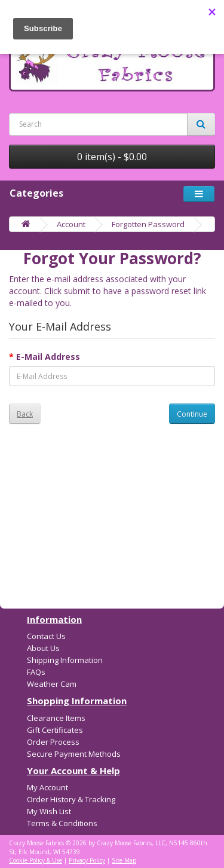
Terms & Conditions (62, 823)
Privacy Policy (87, 860)
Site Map (124, 860)
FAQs (36, 672)
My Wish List (49, 811)
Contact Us (46, 636)
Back (25, 414)
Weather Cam (52, 684)
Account (71, 224)
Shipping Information (65, 660)
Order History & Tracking (71, 799)
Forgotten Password (148, 224)
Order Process (53, 742)
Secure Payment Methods (74, 754)
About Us (43, 648)
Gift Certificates (55, 730)
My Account (47, 787)
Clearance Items (56, 718)
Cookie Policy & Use (36, 860)
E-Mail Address (48, 357)
